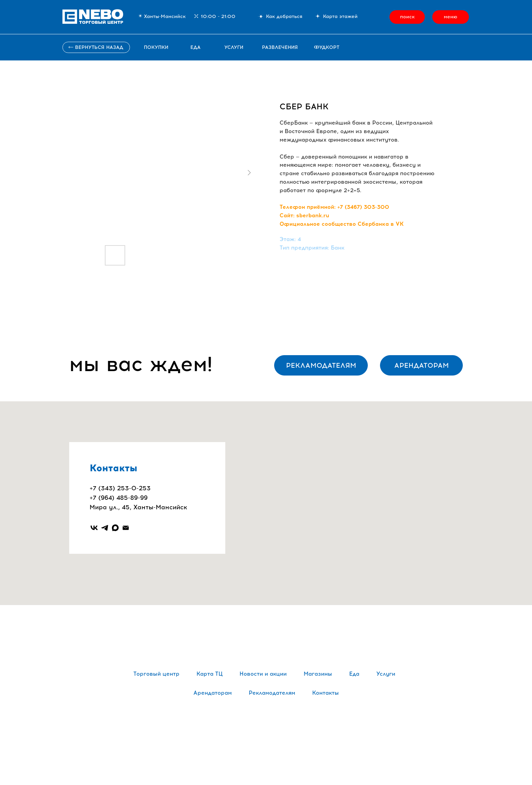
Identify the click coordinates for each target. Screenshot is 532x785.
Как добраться (284, 16)
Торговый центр (156, 674)
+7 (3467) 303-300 (363, 207)
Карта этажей (340, 16)
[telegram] (105, 528)
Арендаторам (213, 693)
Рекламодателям (272, 693)
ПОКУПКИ (156, 47)
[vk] (94, 528)
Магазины (318, 674)
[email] (126, 528)
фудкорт (327, 47)
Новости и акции (263, 674)
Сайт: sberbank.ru (304, 215)
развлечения (280, 47)
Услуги (386, 674)
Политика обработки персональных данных (266, 736)
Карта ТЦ (210, 674)
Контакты (326, 693)
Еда (195, 47)
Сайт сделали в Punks (266, 751)
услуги (234, 47)
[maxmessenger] (115, 528)
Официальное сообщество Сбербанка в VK (342, 224)
